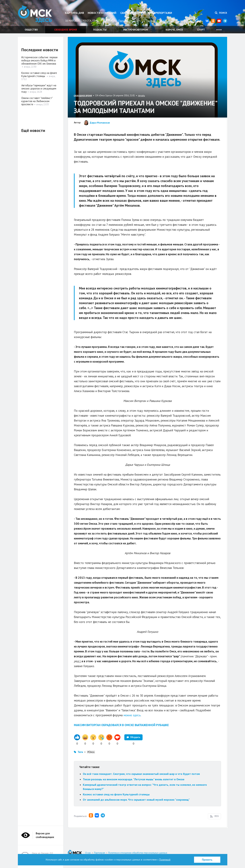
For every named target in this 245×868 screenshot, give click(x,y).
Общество (31, 30)
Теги (80, 752)
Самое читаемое (132, 13)
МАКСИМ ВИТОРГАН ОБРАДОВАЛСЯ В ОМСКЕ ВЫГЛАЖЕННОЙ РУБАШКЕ (121, 725)
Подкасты (100, 30)
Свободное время (65, 30)
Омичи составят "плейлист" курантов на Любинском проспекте (37, 101)
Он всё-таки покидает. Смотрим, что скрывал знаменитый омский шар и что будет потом (141, 774)
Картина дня (75, 13)
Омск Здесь (35, 14)
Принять (207, 860)
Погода (123, 21)
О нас (88, 853)
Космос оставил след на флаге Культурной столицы (117, 794)
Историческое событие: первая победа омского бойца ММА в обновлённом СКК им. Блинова (39, 60)
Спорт (201, 30)
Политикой (165, 860)
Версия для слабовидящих (45, 835)
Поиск (221, 13)
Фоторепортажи (160, 13)
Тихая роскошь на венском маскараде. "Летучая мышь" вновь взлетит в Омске (134, 779)
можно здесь (132, 715)
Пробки (150, 21)
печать (141, 96)
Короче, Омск (174, 30)
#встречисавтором (136, 30)
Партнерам (100, 853)
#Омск (91, 752)
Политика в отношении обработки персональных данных (138, 853)
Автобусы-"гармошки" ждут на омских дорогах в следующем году (39, 89)
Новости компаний (102, 13)
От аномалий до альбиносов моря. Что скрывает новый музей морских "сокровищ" (136, 800)
